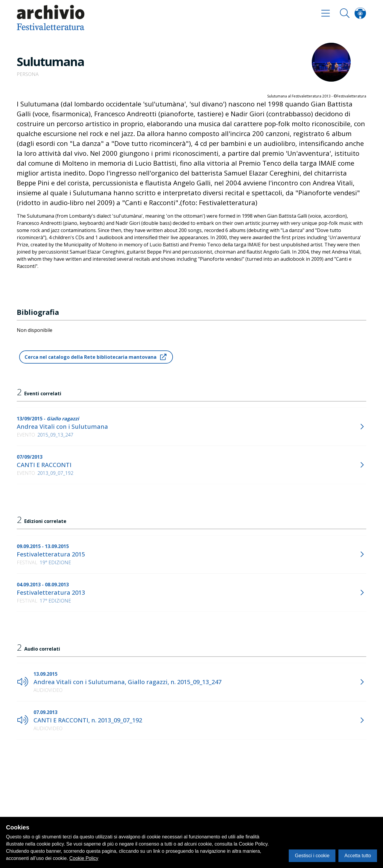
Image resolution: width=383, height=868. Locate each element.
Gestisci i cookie (312, 856)
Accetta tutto (358, 856)
